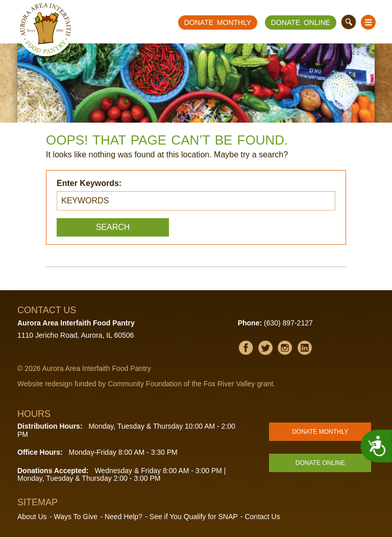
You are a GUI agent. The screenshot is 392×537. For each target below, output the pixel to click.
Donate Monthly (218, 22)
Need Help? (124, 517)
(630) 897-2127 (288, 323)
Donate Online (301, 22)
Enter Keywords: (89, 183)
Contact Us (262, 517)
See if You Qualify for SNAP (194, 517)
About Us (32, 517)
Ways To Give (76, 517)
